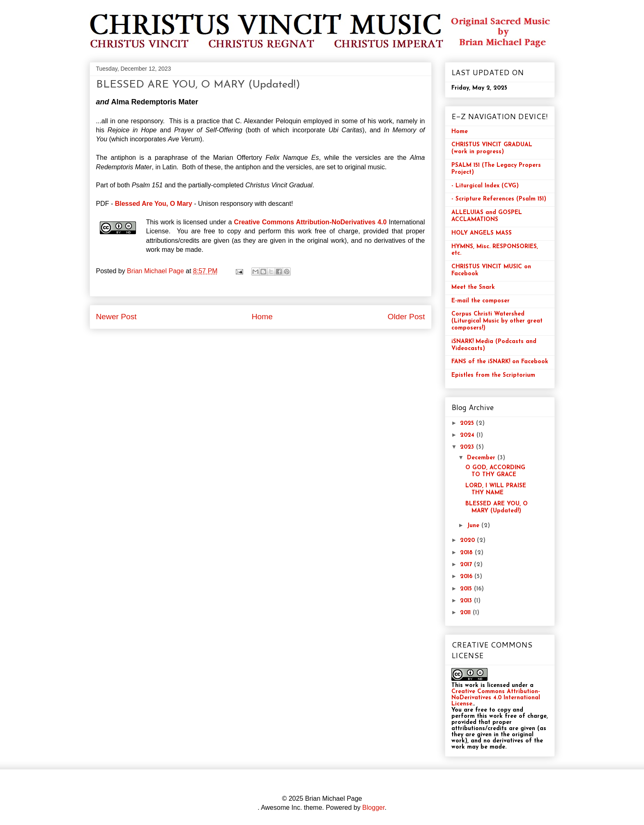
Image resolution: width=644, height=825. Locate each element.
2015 (467, 589)
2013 (467, 601)
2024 (468, 435)
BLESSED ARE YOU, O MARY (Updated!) (497, 507)
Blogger (373, 808)
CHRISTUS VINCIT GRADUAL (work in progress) (492, 148)
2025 (468, 423)
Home (262, 317)
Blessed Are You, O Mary (154, 204)
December (482, 458)
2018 (467, 553)
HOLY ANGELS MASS (482, 233)
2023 (468, 447)
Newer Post (116, 317)
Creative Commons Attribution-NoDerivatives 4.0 (310, 222)
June (474, 526)
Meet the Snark (473, 287)
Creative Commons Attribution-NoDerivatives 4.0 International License (496, 698)
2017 (467, 565)
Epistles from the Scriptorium (493, 375)
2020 (468, 540)
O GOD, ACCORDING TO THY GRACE (495, 471)
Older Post (406, 317)
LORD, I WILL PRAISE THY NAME (496, 489)
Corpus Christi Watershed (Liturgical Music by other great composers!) (497, 321)
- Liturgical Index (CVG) (485, 186)
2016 (467, 577)
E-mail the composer (481, 301)
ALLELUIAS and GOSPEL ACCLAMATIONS (487, 216)
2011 (466, 613)
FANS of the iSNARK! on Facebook (500, 362)
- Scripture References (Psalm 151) (499, 199)
